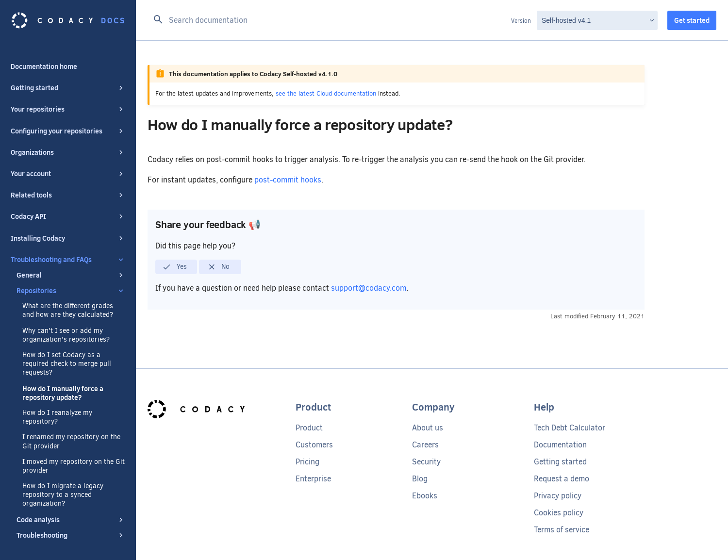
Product (309, 428)
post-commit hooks (288, 180)
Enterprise (313, 479)
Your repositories (68, 99)
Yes (174, 267)
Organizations (68, 143)
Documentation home (44, 57)
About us (428, 428)
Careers (425, 445)
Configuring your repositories (68, 121)
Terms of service (562, 530)
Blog (420, 479)
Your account (68, 164)
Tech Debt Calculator (570, 428)
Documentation (560, 445)
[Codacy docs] (68, 20)
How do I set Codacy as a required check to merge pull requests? (67, 354)
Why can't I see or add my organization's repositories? (66, 326)
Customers (314, 445)
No (219, 267)
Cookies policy (559, 513)
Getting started (68, 78)
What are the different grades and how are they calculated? (68, 301)
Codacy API (68, 207)
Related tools (68, 185)
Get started (692, 20)
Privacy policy (558, 496)
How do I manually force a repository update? (63, 383)
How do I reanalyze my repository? (57, 408)
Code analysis (71, 510)
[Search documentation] (329, 20)
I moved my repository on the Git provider (74, 457)
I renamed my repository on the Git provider (71, 432)
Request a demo (562, 479)
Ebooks (425, 496)
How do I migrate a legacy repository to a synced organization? (63, 485)
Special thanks (33, 547)
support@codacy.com (369, 288)
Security (426, 462)
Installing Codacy (68, 229)
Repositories (71, 281)
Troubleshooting (71, 526)
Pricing (307, 462)
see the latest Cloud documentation (326, 93)
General (71, 265)
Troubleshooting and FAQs (68, 250)
